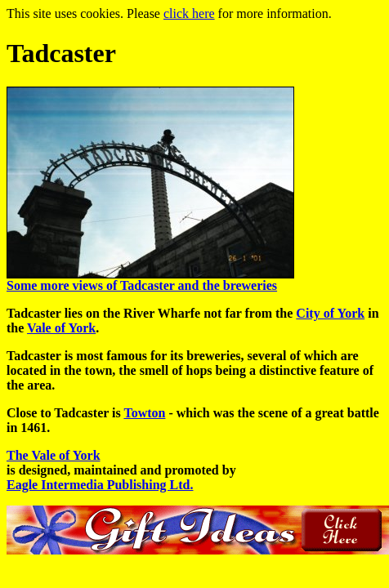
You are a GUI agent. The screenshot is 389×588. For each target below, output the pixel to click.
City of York (330, 313)
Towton (144, 413)
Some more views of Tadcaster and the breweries (142, 285)
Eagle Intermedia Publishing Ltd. (100, 485)
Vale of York (61, 328)
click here (189, 13)
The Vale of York (54, 455)
